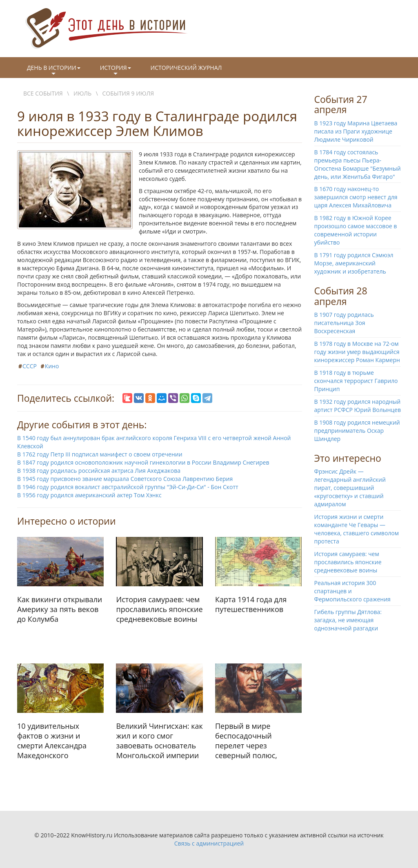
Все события (43, 93)
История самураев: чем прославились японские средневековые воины (348, 562)
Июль (82, 93)
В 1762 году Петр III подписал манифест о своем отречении (100, 454)
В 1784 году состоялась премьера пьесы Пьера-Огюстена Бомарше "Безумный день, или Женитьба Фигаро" (358, 164)
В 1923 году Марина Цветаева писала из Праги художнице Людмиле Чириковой (356, 131)
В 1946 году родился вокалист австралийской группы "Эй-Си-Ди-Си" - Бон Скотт (128, 487)
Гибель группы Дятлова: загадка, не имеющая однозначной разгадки (348, 620)
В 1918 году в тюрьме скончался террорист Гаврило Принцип (356, 381)
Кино (52, 366)
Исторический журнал (186, 68)
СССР (30, 366)
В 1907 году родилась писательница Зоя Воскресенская (344, 323)
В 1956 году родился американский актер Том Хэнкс (89, 495)
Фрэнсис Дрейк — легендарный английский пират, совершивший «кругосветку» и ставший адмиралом (350, 488)
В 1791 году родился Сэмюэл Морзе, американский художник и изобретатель (354, 263)
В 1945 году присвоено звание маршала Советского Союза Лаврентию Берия (125, 479)
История (116, 71)
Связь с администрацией (209, 843)
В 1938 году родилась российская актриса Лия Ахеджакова (99, 471)
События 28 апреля (341, 296)
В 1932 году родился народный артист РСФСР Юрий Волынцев (358, 406)
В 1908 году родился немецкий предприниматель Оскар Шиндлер (357, 431)
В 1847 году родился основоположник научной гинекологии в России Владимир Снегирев (143, 462)
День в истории (54, 71)
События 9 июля (128, 93)
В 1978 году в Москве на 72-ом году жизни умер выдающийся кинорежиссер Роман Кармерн (357, 352)
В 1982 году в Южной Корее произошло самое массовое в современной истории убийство (356, 230)
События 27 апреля (341, 104)
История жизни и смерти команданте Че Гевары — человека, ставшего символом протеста (357, 529)
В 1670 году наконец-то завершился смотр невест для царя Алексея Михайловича (356, 197)
